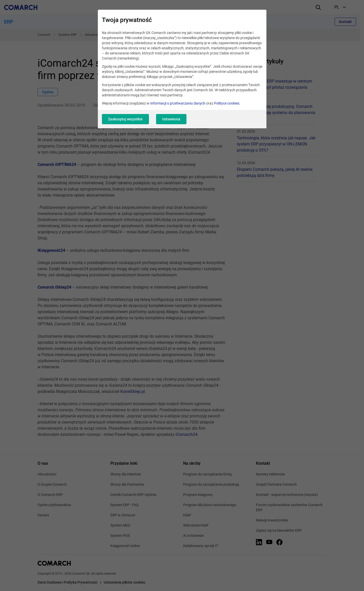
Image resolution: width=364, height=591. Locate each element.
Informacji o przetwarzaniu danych (178, 103)
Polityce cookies (227, 103)
